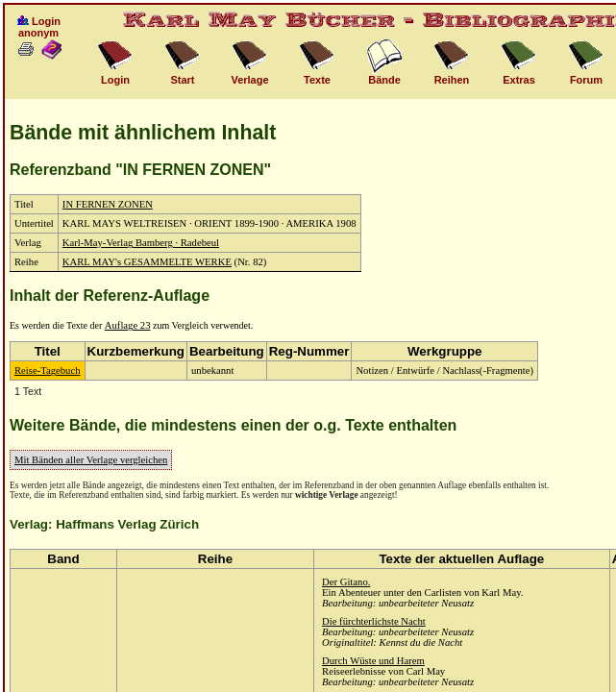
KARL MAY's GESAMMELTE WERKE (147, 262)
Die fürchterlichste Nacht (374, 621)
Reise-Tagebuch (48, 371)
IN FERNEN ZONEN (108, 204)
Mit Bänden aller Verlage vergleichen (91, 460)
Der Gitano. (346, 582)
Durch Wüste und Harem (373, 661)
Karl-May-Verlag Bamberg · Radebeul (141, 243)
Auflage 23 (128, 325)
